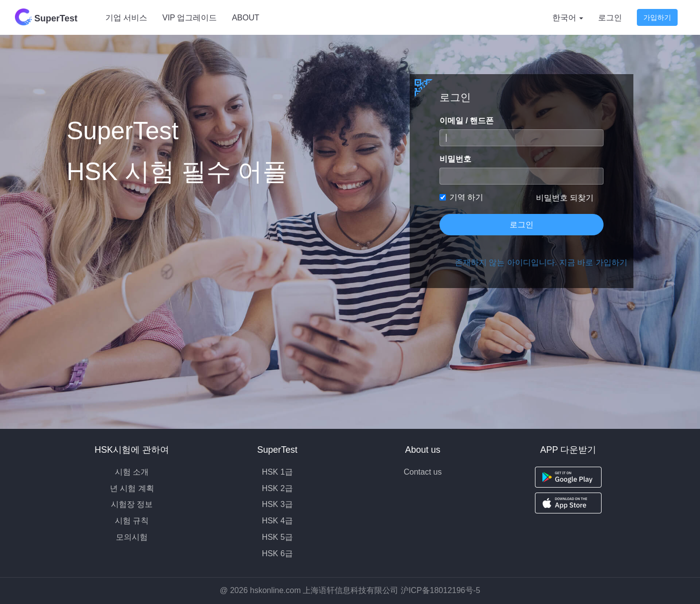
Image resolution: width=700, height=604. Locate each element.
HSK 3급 (277, 504)
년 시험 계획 (132, 488)
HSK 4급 (277, 521)
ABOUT (245, 18)
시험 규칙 (132, 521)
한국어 (568, 18)
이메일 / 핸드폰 (467, 121)
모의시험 (132, 537)
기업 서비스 (126, 18)
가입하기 (657, 17)
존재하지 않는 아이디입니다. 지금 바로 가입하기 (529, 262)
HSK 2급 (277, 488)
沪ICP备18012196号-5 (440, 590)
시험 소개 (132, 472)
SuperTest (46, 17)
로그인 (610, 18)
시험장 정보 (132, 504)
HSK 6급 (277, 554)
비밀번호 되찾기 (565, 198)
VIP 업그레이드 (189, 18)
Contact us (423, 472)
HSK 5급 (277, 537)
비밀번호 (455, 159)
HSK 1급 (277, 472)
